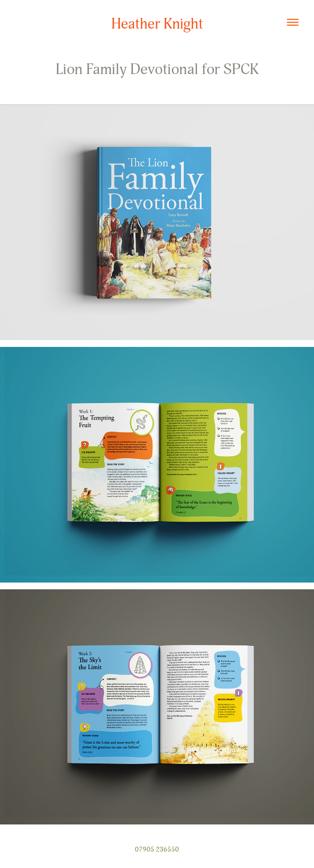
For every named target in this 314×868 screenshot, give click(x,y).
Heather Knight (157, 24)
